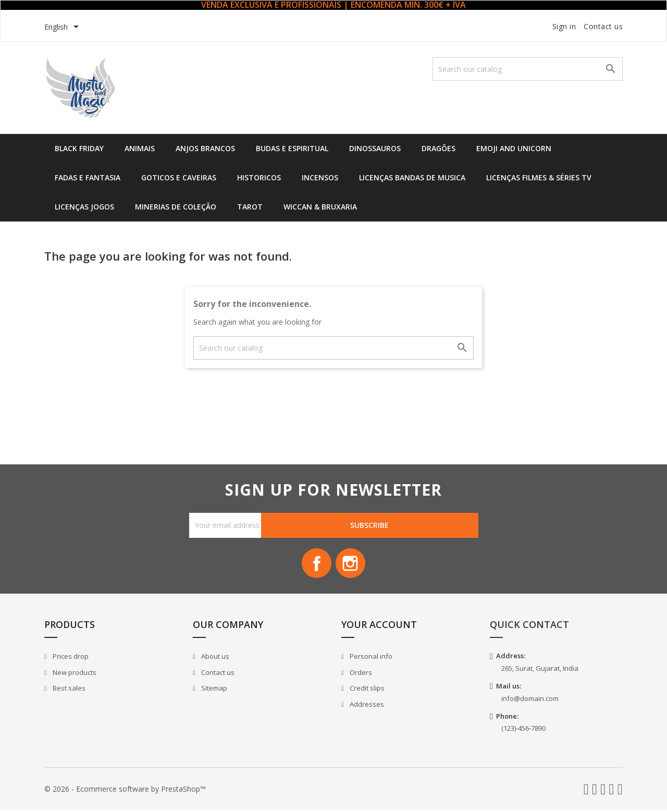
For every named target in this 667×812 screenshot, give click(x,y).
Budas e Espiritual (292, 148)
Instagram (351, 564)
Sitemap (213, 690)
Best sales (68, 690)
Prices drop (70, 658)
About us (214, 658)
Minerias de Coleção (176, 207)
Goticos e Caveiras (179, 177)
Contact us (603, 26)
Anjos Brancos (205, 148)
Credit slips (366, 690)
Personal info (370, 658)
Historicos (259, 177)
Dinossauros (375, 148)
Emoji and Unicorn (514, 148)
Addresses (366, 706)
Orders (360, 674)
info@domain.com (530, 700)
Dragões (439, 148)
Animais (140, 148)
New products (74, 674)
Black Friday (79, 148)
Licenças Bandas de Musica (412, 177)
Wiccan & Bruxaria (320, 207)
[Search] (528, 69)
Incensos (320, 177)
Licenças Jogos (84, 207)
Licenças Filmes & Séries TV (539, 177)
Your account (379, 626)
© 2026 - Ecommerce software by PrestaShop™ (125, 790)
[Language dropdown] (63, 28)
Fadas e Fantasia (88, 177)
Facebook (316, 564)
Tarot (250, 207)
